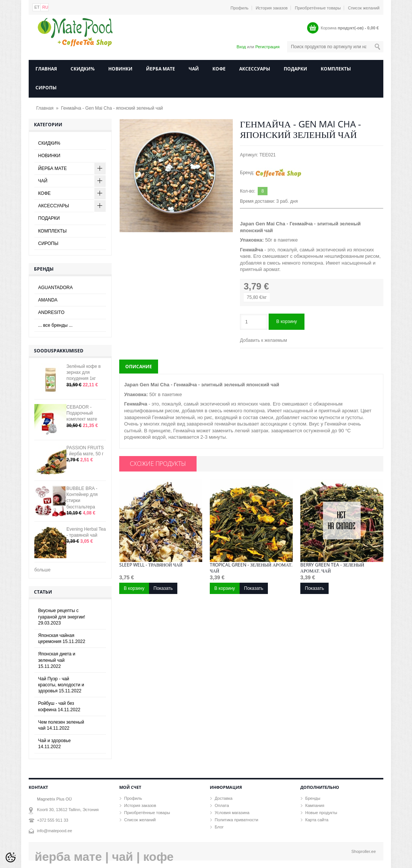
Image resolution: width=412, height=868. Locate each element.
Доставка (224, 798)
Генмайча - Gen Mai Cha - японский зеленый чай (112, 108)
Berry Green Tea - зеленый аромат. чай (332, 568)
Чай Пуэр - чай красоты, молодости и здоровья (61, 685)
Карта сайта (317, 820)
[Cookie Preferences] (11, 857)
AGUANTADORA (55, 288)
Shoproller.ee (364, 851)
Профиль (240, 8)
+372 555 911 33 (53, 820)
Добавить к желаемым (264, 340)
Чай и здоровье (54, 744)
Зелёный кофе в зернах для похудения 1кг (84, 372)
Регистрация (267, 47)
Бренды (313, 798)
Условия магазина (232, 813)
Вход (241, 47)
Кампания (315, 805)
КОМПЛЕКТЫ (336, 69)
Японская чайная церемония (62, 638)
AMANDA (48, 300)
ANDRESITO (51, 312)
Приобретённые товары (318, 8)
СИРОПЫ (46, 88)
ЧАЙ (194, 69)
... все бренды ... (55, 325)
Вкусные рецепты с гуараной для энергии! (62, 617)
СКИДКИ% (83, 69)
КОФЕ (219, 69)
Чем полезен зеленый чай (61, 725)
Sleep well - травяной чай (151, 565)
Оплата (222, 805)
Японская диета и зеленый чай (57, 660)
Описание (139, 367)
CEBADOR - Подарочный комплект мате (82, 413)
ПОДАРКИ (295, 69)
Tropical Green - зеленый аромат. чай (251, 568)
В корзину (287, 321)
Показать (163, 588)
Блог (219, 827)
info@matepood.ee (55, 831)
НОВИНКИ (120, 69)
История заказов (272, 8)
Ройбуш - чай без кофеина (59, 706)
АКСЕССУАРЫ (255, 69)
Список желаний (364, 8)
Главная (46, 69)
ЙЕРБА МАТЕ (161, 69)
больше (42, 570)
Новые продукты (321, 813)
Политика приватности (236, 820)
